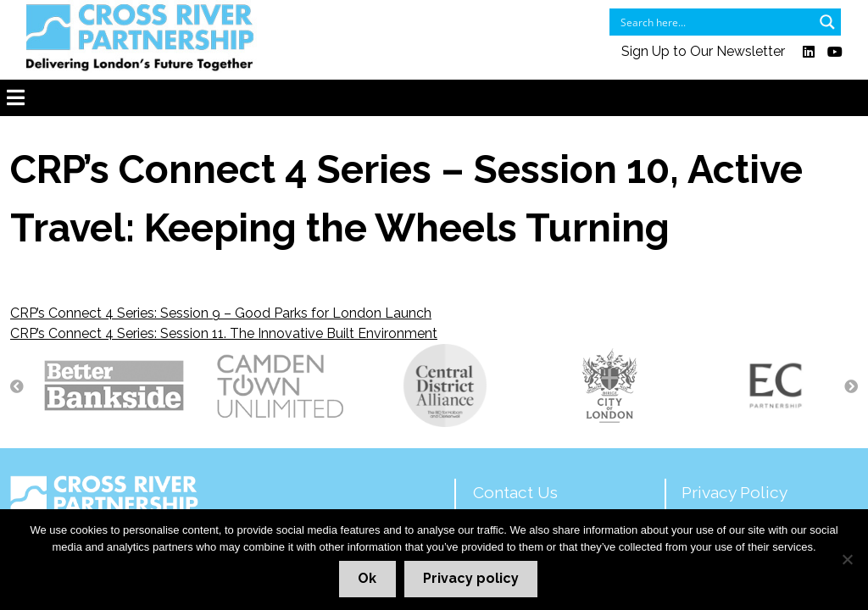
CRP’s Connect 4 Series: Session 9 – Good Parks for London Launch (221, 313)
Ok (367, 578)
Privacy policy (471, 578)
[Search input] (714, 22)
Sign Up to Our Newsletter (703, 52)
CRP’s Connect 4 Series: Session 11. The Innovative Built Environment (224, 333)
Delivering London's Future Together (145, 505)
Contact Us (515, 492)
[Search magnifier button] (827, 22)
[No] (847, 559)
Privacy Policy (734, 492)
